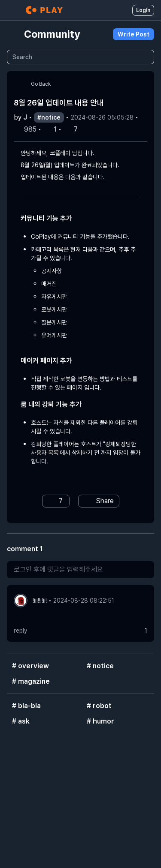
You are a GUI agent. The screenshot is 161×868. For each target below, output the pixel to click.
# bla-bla (26, 706)
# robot (99, 706)
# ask (21, 721)
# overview (30, 666)
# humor (100, 721)
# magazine (31, 681)
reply (20, 631)
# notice (100, 666)
